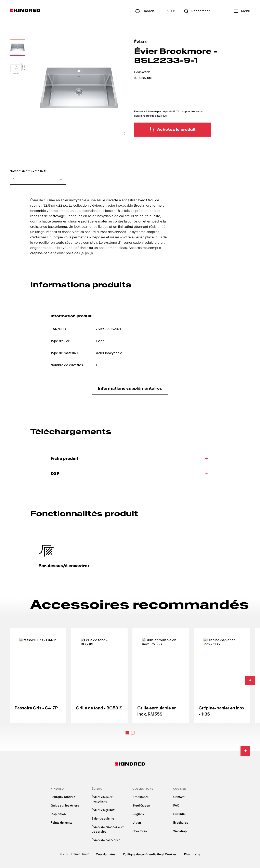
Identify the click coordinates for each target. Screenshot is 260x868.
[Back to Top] (245, 751)
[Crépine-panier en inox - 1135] (222, 676)
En (167, 11)
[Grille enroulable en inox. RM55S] (161, 676)
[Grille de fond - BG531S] (99, 676)
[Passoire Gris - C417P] (38, 676)
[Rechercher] (197, 11)
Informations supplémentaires (130, 389)
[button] (18, 47)
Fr (173, 11)
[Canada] (145, 11)
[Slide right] (250, 681)
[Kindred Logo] (25, 10)
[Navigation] (242, 11)
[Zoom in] (79, 88)
